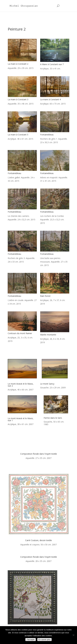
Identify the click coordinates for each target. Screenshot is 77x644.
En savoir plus (45, 640)
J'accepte (31, 640)
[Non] (73, 635)
